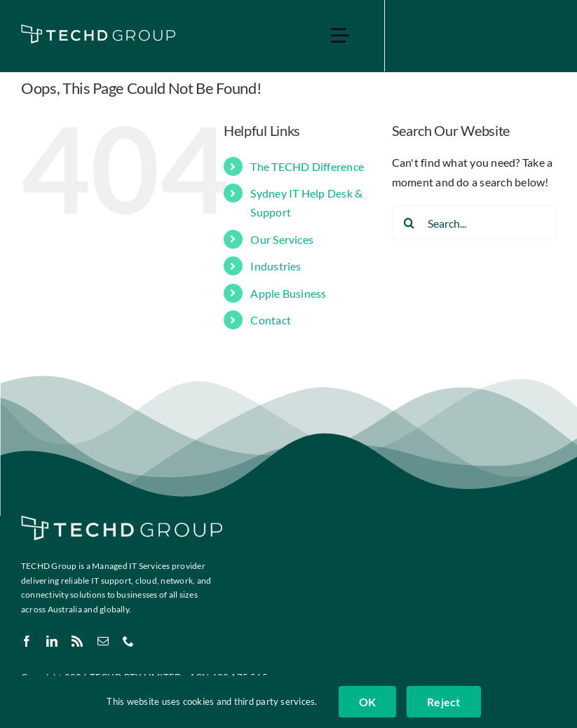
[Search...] (474, 223)
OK (367, 702)
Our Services (282, 239)
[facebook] (27, 641)
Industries (276, 266)
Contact (271, 320)
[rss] (77, 641)
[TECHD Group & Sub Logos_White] (98, 30)
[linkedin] (52, 641)
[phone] (128, 641)
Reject (443, 702)
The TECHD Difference (307, 166)
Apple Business (288, 293)
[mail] (103, 641)
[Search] (409, 223)
